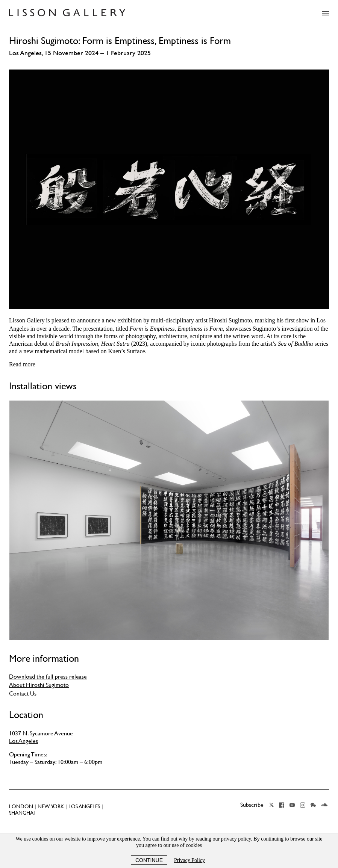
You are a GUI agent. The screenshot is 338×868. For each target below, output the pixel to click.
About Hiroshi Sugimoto (39, 685)
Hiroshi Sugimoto (230, 320)
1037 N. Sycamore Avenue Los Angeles (41, 737)
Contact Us (23, 693)
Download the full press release (48, 676)
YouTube (292, 805)
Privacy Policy (189, 860)
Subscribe (252, 804)
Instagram (303, 805)
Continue (149, 860)
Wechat (313, 805)
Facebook (282, 805)
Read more (22, 364)
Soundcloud (324, 805)
